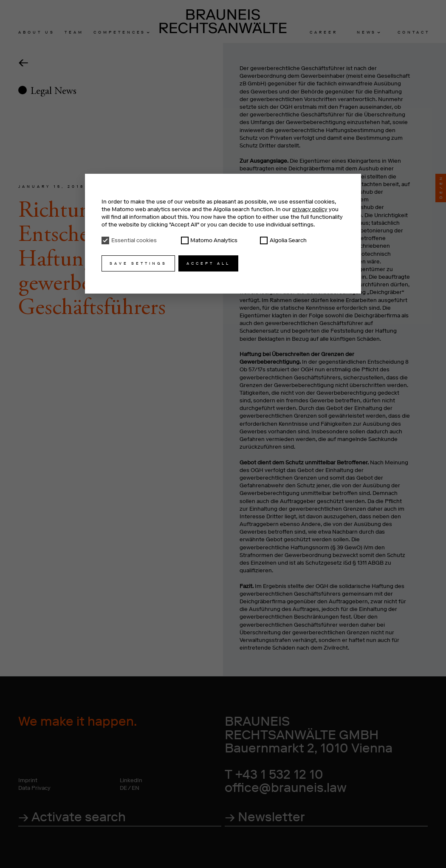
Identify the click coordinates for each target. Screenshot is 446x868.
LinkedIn (131, 780)
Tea (73, 32)
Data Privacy (34, 788)
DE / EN (130, 788)
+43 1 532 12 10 (279, 774)
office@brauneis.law (286, 787)
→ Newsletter (265, 817)
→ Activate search (72, 817)
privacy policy (310, 209)
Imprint (28, 780)
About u (35, 32)
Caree (323, 32)
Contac (413, 32)
